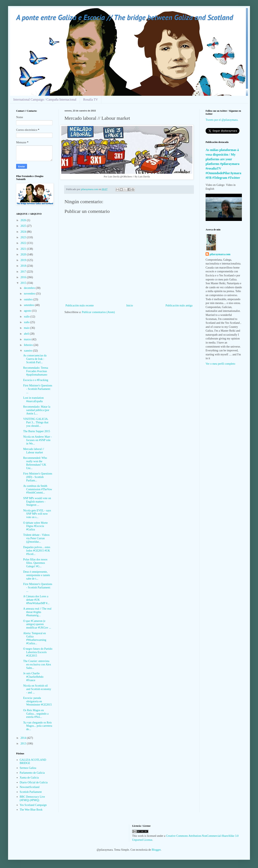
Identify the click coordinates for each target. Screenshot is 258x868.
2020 (24, 254)
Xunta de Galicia (29, 778)
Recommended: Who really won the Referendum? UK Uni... (35, 463)
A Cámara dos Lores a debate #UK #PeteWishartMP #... (36, 600)
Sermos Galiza (28, 768)
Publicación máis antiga (179, 305)
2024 (24, 232)
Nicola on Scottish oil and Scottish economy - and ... (37, 689)
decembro (30, 288)
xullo (27, 317)
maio (27, 328)
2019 (24, 260)
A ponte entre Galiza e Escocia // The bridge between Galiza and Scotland (125, 17)
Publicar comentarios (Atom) (98, 312)
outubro (29, 299)
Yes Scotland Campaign (33, 805)
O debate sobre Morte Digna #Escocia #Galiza (35, 526)
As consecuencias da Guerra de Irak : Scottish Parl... (35, 359)
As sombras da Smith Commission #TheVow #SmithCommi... (38, 489)
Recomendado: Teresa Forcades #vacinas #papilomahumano (36, 371)
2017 (24, 272)
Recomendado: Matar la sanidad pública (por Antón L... (37, 410)
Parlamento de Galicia (32, 773)
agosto (28, 311)
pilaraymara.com (220, 254)
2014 (24, 738)
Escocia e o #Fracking (36, 380)
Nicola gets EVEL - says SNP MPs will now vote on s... (37, 514)
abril (27, 334)
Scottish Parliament (31, 792)
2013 (24, 744)
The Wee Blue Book (31, 810)
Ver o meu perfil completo (220, 364)
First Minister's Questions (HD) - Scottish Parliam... (38, 477)
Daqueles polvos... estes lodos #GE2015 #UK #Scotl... (37, 551)
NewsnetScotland (30, 787)
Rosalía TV (91, 99)
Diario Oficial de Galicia (34, 782)
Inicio (130, 305)
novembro (30, 294)
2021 (24, 249)
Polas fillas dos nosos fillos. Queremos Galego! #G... (35, 563)
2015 (24, 283)
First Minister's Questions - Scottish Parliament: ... (38, 389)
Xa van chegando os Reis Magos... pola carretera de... (38, 726)
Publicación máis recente (80, 305)
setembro (29, 305)
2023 (24, 237)
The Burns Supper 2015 (37, 431)
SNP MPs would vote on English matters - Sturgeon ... (37, 502)
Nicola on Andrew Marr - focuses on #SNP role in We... (37, 440)
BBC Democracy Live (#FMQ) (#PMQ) (32, 798)
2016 (24, 277)
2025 (24, 226)
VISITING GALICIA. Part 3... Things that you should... (36, 422)
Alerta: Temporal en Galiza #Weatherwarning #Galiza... (35, 638)
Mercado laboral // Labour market (34, 451)
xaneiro (28, 351)
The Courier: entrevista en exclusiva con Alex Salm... (37, 665)
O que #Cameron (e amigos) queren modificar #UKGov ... (37, 624)
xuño (27, 322)
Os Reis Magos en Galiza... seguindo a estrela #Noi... (36, 714)
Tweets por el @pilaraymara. (222, 120)
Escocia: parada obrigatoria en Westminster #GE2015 (37, 701)
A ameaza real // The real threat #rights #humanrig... (37, 612)
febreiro (29, 345)
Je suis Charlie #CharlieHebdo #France (33, 677)
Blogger (156, 850)
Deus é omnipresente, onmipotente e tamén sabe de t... (36, 575)
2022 (24, 243)
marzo (28, 339)
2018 (24, 266)
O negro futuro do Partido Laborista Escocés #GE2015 (38, 652)
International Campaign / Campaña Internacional (45, 99)
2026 (24, 220)
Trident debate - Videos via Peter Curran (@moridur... (36, 538)
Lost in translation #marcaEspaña (33, 400)
